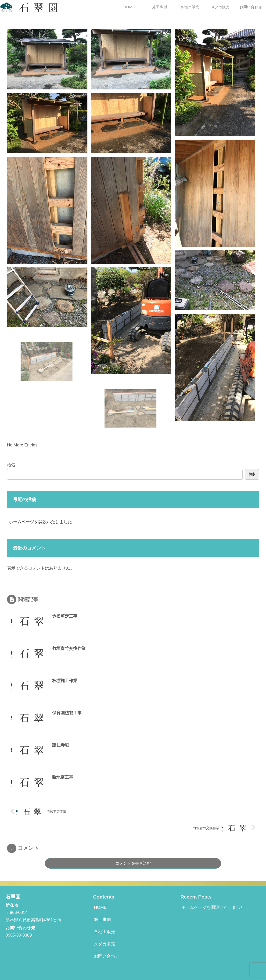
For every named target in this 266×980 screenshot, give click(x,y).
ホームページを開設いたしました (40, 522)
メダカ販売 (104, 944)
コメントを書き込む (133, 863)
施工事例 (102, 920)
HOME (100, 907)
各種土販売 (104, 932)
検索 (11, 465)
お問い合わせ (107, 956)
